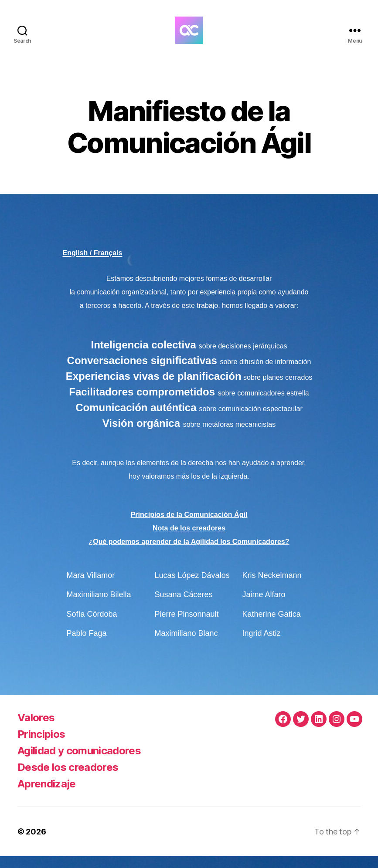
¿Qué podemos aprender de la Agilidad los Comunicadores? (189, 553)
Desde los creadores (68, 779)
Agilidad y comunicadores (79, 762)
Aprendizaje (47, 795)
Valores (36, 729)
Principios (41, 746)
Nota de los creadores (189, 540)
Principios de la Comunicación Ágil (189, 526)
